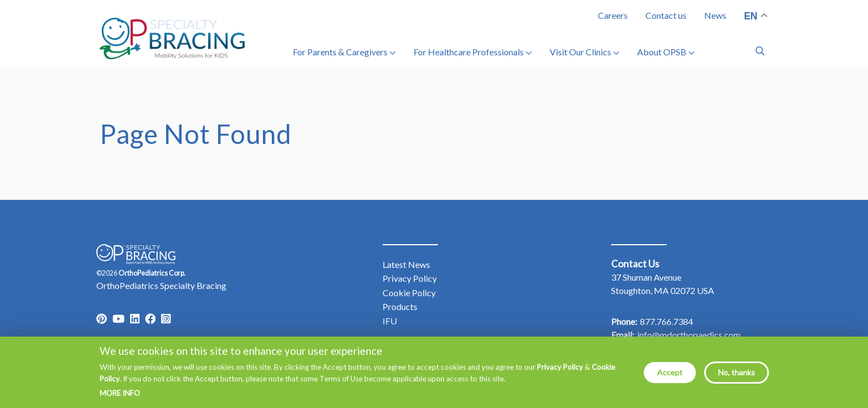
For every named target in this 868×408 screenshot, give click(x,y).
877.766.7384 (666, 321)
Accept (670, 377)
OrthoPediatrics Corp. (152, 273)
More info (120, 399)
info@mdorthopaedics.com (689, 335)
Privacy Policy (560, 373)
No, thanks (737, 377)
